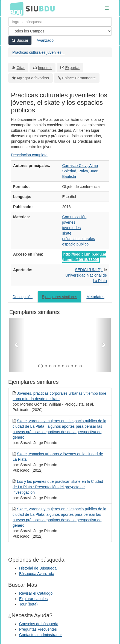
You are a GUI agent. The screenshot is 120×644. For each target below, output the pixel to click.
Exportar (72, 68)
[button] (17, 345)
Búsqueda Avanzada (37, 574)
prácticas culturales (79, 239)
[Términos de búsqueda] (60, 22)
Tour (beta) (28, 604)
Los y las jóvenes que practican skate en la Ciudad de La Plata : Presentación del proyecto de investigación (58, 487)
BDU (15, 8)
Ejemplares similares (59, 297)
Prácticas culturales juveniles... (38, 52)
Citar (21, 68)
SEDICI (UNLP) (89, 270)
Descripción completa (29, 155)
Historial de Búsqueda (38, 568)
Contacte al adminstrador (40, 635)
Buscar (20, 40)
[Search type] (60, 31)
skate (67, 233)
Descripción (23, 297)
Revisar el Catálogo (36, 593)
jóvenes (69, 222)
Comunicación (74, 217)
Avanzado (45, 40)
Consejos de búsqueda (39, 624)
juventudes (72, 228)
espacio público (76, 244)
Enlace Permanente (79, 78)
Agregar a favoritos (33, 78)
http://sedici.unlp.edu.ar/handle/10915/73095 (84, 257)
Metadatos (95, 297)
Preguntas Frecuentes (38, 629)
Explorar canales (33, 599)
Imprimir (45, 68)
